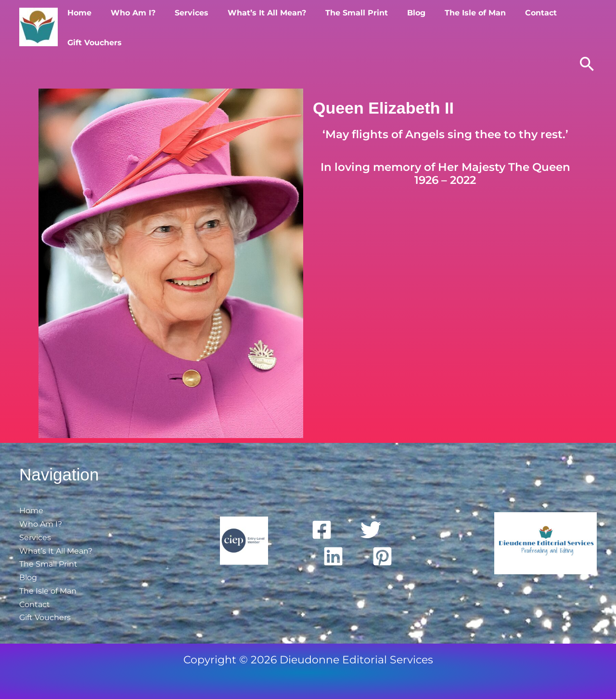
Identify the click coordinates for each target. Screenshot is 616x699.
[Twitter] (371, 529)
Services (183, 27)
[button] (587, 64)
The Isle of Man (451, 27)
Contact (513, 27)
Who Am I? (128, 27)
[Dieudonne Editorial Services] (38, 26)
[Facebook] (322, 529)
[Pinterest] (382, 555)
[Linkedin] (333, 555)
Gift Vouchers (571, 27)
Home (78, 27)
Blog (396, 27)
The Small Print (340, 27)
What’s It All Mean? (254, 27)
